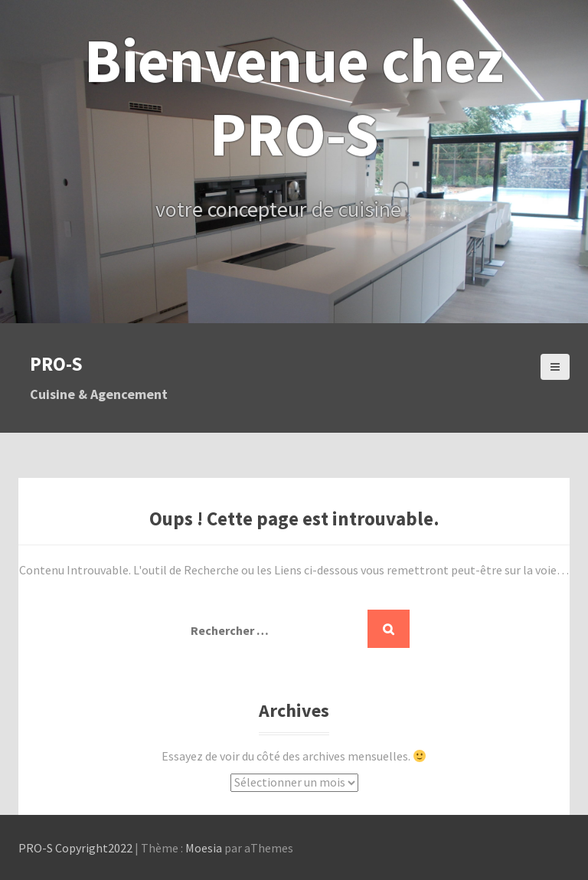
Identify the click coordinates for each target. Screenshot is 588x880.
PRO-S (56, 364)
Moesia (204, 848)
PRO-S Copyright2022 (75, 848)
